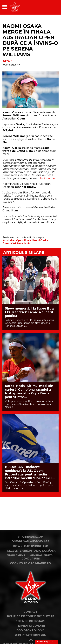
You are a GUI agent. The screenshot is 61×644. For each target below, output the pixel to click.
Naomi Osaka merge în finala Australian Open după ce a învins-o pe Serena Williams (30, 40)
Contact (30, 612)
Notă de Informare (30, 621)
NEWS (8, 61)
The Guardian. (48, 178)
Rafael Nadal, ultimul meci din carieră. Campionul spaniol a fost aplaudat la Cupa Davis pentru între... (29, 391)
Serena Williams (13, 243)
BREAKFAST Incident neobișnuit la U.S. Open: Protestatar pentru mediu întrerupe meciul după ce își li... (30, 473)
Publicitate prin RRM (30, 635)
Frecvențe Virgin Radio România (31, 551)
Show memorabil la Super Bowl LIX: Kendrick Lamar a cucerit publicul (30, 312)
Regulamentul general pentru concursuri (30, 557)
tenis (27, 243)
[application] (50, 7)
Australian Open (13, 240)
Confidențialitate (47, 642)
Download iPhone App (30, 546)
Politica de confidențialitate (31, 616)
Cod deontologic (30, 630)
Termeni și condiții (31, 626)
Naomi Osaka (40, 240)
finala (27, 240)
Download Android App (30, 541)
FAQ (31, 640)
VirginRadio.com (31, 537)
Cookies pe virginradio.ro (30, 563)
